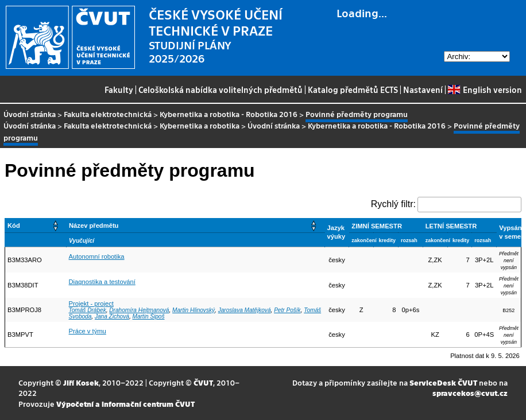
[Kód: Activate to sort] (36, 225)
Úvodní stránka (30, 114)
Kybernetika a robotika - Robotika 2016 (229, 114)
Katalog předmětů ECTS (353, 90)
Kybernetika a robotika (200, 125)
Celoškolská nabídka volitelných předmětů (221, 90)
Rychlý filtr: (393, 204)
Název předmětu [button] (94, 225)
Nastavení (423, 90)
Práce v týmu (88, 331)
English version (485, 90)
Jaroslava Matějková (245, 310)
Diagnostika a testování (102, 282)
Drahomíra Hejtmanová (139, 310)
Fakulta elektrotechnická (108, 114)
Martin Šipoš (148, 316)
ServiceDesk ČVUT (443, 382)
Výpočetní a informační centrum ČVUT (125, 404)
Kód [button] (14, 225)
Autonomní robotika (97, 256)
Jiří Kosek (81, 382)
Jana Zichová (112, 316)
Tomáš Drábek (88, 310)
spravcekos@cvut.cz (470, 393)
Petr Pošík (287, 310)
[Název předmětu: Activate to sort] (196, 225)
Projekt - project (91, 304)
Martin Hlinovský (194, 310)
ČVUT (203, 382)
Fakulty (119, 90)
